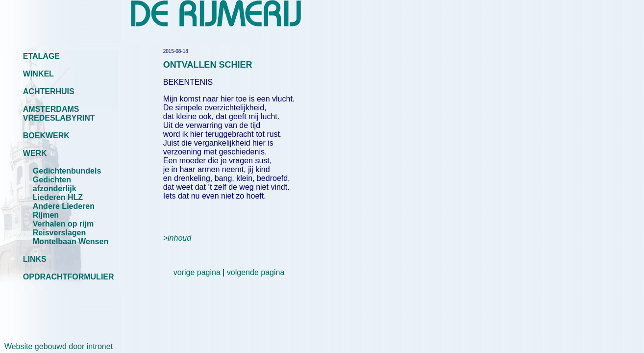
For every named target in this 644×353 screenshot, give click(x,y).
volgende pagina (256, 272)
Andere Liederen (64, 206)
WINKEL (38, 74)
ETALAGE (41, 56)
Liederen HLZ (58, 197)
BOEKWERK (46, 136)
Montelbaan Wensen (71, 241)
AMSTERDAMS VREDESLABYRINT (59, 113)
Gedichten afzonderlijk (55, 184)
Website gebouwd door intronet (56, 346)
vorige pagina (197, 272)
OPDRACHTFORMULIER (69, 277)
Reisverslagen (60, 233)
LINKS (35, 259)
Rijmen (46, 215)
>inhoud (177, 238)
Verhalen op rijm (63, 224)
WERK (35, 153)
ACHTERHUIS (49, 91)
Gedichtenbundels (67, 171)
